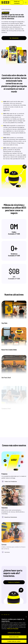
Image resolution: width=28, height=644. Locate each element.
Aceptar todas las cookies (14, 642)
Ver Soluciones (14, 38)
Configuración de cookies (14, 634)
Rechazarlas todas (14, 638)
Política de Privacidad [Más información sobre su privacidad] (13, 630)
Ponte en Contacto (17, 2)
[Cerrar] (26, 618)
